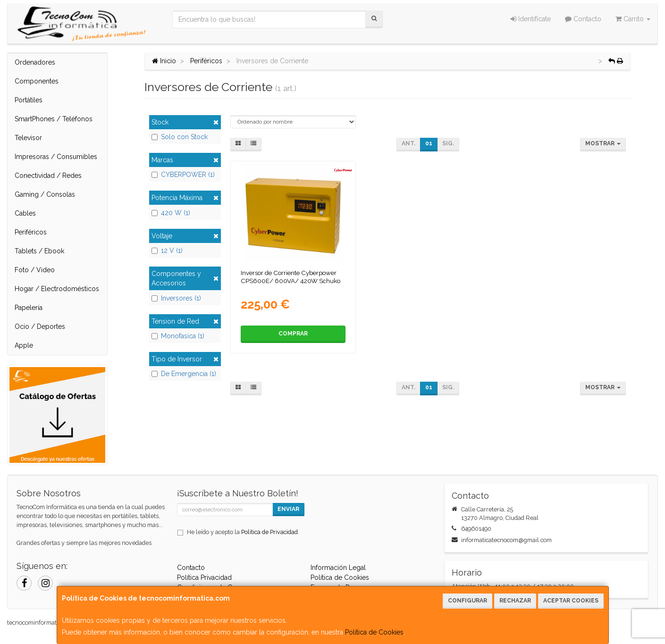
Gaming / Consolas (45, 194)
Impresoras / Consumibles (56, 157)
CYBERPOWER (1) (183, 175)
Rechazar (515, 601)
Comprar (293, 334)
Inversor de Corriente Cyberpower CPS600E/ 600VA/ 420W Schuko (290, 277)
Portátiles (29, 100)
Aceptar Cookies (571, 601)
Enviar (288, 509)
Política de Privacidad (269, 532)
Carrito (633, 19)
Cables (25, 213)
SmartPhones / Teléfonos (54, 119)
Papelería (29, 308)
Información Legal (338, 568)
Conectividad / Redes (48, 176)
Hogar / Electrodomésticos (57, 289)
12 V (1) (167, 251)
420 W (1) (171, 213)
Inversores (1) (176, 298)
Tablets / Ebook (39, 251)
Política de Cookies (374, 632)
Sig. (448, 143)
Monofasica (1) (178, 336)
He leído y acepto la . (243, 532)
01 (429, 143)
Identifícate (531, 19)
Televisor (28, 138)
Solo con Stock (180, 137)
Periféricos (31, 232)
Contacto (583, 19)
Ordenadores (35, 62)
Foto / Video (35, 270)
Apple (24, 345)
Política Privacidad (204, 577)
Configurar (467, 601)
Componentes (37, 81)
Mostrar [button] (603, 143)
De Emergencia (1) (184, 374)
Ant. (408, 143)
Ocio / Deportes (40, 326)
